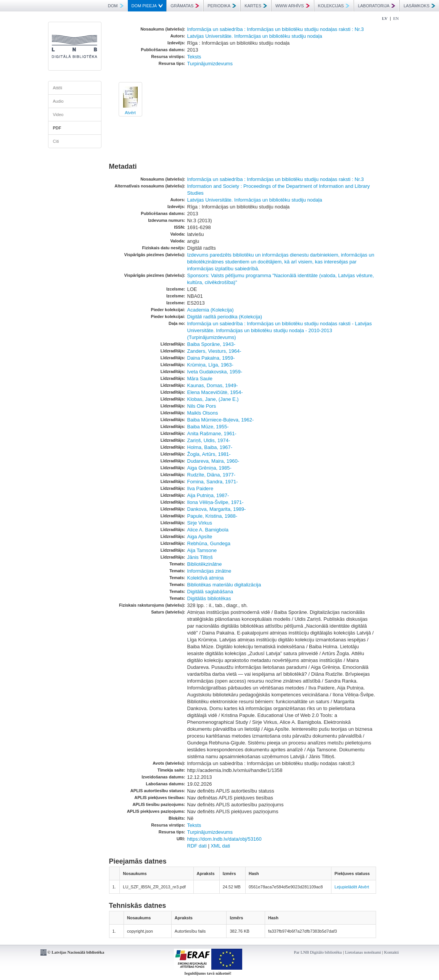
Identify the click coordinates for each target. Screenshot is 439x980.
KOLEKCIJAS (334, 6)
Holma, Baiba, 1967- (210, 447)
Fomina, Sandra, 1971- (213, 482)
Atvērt (130, 113)
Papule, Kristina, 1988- (212, 516)
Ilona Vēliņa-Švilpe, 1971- (215, 502)
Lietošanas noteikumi (363, 952)
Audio (58, 101)
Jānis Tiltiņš (200, 557)
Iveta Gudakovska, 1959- (215, 372)
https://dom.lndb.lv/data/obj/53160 (224, 839)
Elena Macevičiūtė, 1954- (215, 392)
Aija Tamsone (202, 550)
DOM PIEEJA (147, 6)
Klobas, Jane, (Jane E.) (213, 399)
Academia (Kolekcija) (211, 310)
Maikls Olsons (203, 413)
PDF (57, 128)
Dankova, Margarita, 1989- (217, 509)
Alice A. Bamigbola (208, 530)
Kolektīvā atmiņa (206, 578)
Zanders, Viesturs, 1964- (214, 351)
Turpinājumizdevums (210, 64)
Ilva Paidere (200, 488)
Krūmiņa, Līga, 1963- (210, 365)
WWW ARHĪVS (293, 6)
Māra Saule (200, 379)
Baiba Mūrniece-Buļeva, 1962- (221, 420)
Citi (56, 141)
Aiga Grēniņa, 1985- (209, 468)
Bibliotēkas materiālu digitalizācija (224, 585)
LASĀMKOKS (419, 6)
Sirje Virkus (200, 523)
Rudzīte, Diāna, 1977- (211, 475)
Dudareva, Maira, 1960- (213, 461)
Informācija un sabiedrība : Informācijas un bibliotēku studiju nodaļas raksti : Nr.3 (276, 29)
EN (396, 18)
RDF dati (197, 846)
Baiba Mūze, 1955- (208, 427)
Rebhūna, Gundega (209, 543)
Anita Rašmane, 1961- (212, 433)
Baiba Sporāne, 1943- (211, 344)
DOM (116, 6)
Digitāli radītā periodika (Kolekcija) (225, 317)
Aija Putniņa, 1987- (208, 495)
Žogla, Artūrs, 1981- (209, 454)
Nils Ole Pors (202, 406)
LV (385, 18)
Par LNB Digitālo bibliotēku (318, 952)
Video (58, 115)
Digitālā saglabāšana (210, 592)
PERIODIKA (222, 6)
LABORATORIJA (376, 6)
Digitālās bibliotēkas (209, 598)
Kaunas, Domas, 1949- (213, 385)
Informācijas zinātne (209, 571)
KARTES (256, 6)
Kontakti (392, 952)
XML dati (220, 846)
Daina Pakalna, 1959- (211, 358)
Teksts (194, 57)
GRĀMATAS (185, 6)
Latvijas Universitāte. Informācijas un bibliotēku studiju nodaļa (255, 36)
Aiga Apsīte (200, 537)
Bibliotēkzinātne (205, 564)
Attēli (58, 88)
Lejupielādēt (346, 887)
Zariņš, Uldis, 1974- (209, 440)
